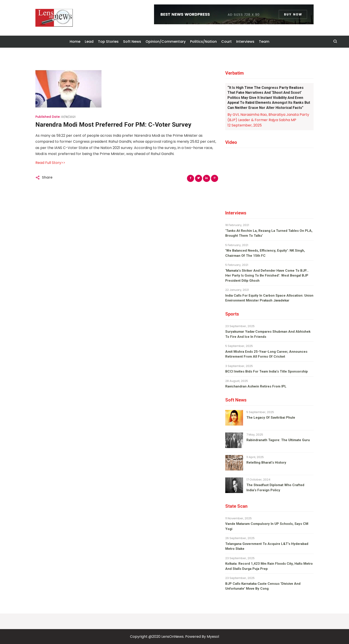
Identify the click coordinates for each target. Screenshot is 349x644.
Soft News (132, 42)
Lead (89, 42)
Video (231, 142)
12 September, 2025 (245, 125)
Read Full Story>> (50, 163)
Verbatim (234, 73)
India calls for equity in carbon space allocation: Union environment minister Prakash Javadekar (269, 298)
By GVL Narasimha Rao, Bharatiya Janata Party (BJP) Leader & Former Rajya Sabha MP (268, 117)
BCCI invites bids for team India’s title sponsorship (267, 371)
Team (264, 42)
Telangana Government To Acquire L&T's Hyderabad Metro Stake (267, 546)
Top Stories (108, 42)
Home (75, 42)
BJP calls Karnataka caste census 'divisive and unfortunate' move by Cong (263, 586)
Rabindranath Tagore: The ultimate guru (278, 440)
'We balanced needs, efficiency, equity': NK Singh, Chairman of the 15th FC (265, 253)
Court (226, 42)
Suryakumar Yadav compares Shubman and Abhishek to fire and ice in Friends (268, 334)
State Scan (236, 506)
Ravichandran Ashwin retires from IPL (256, 386)
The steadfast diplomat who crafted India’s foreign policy (275, 488)
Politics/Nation (203, 42)
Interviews (245, 42)
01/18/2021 (68, 117)
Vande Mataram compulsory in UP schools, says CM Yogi (267, 526)
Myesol (213, 637)
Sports (232, 314)
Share (47, 177)
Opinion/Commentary (166, 42)
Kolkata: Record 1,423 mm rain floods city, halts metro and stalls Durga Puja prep (269, 566)
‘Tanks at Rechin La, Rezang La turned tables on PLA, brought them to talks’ (269, 233)
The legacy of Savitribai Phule (271, 418)
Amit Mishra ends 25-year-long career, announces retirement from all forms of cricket (266, 354)
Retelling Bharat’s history (266, 463)
